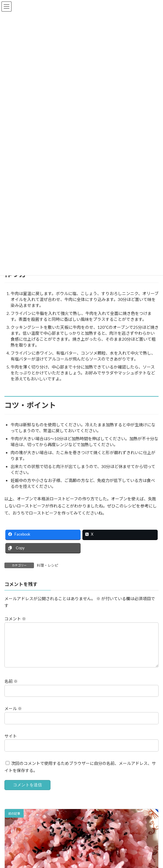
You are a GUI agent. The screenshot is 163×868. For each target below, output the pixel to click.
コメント (15, 619)
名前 (11, 681)
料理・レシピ (48, 565)
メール (13, 708)
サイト (11, 736)
